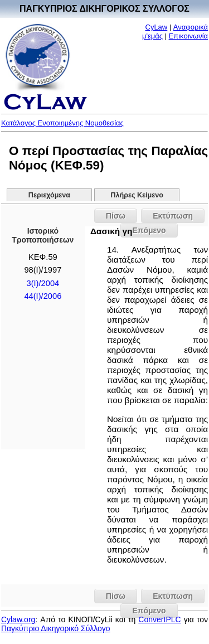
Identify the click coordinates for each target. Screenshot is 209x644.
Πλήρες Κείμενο (137, 195)
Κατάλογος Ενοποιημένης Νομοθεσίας (62, 123)
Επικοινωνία (189, 36)
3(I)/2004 (43, 283)
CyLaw (157, 27)
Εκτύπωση (173, 216)
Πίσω (116, 216)
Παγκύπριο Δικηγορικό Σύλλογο (56, 628)
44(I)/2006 (43, 296)
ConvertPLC (159, 619)
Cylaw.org (18, 619)
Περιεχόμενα (49, 195)
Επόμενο (149, 611)
